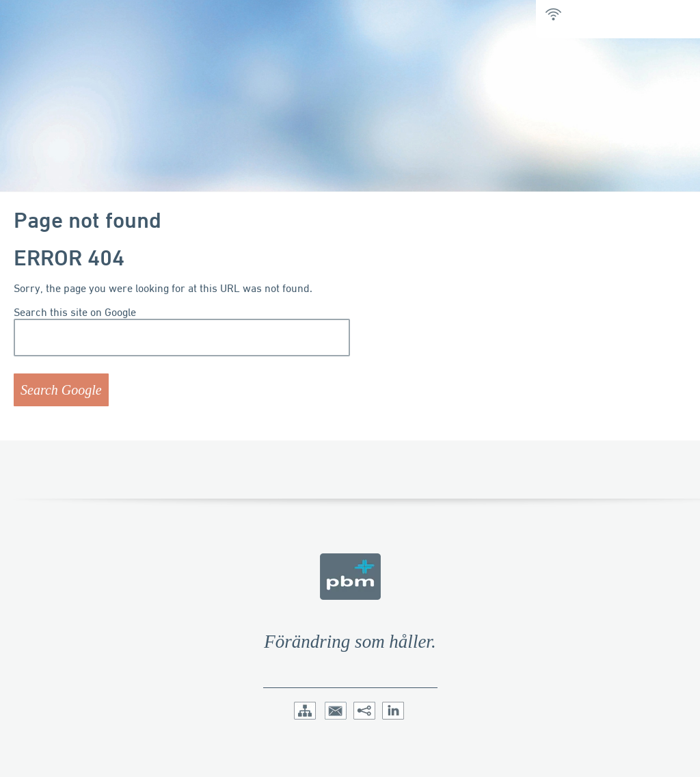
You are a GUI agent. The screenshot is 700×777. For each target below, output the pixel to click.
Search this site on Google (75, 312)
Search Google (61, 390)
